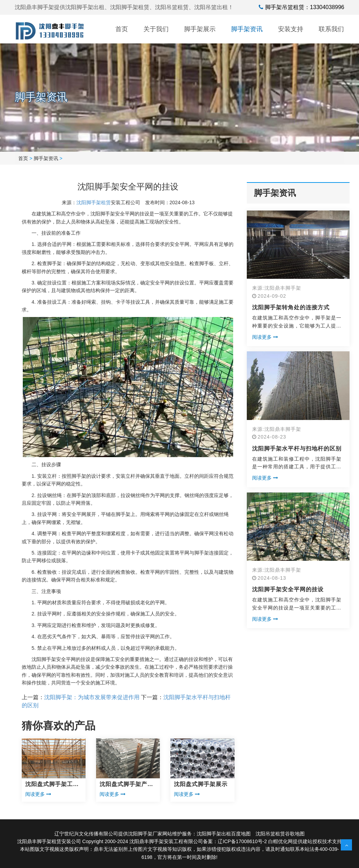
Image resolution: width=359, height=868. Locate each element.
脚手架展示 (200, 29)
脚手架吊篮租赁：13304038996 (305, 7)
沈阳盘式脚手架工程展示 (52, 785)
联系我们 (331, 29)
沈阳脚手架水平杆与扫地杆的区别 (297, 449)
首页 (122, 29)
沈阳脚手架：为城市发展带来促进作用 (92, 697)
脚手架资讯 (247, 29)
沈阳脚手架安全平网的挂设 (288, 589)
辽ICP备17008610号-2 (242, 841)
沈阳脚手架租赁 (94, 202)
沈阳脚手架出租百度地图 (224, 834)
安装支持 (291, 29)
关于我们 (156, 29)
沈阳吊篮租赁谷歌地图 (280, 834)
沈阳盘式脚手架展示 (201, 784)
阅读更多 (38, 794)
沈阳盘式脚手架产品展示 (126, 785)
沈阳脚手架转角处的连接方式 (291, 307)
